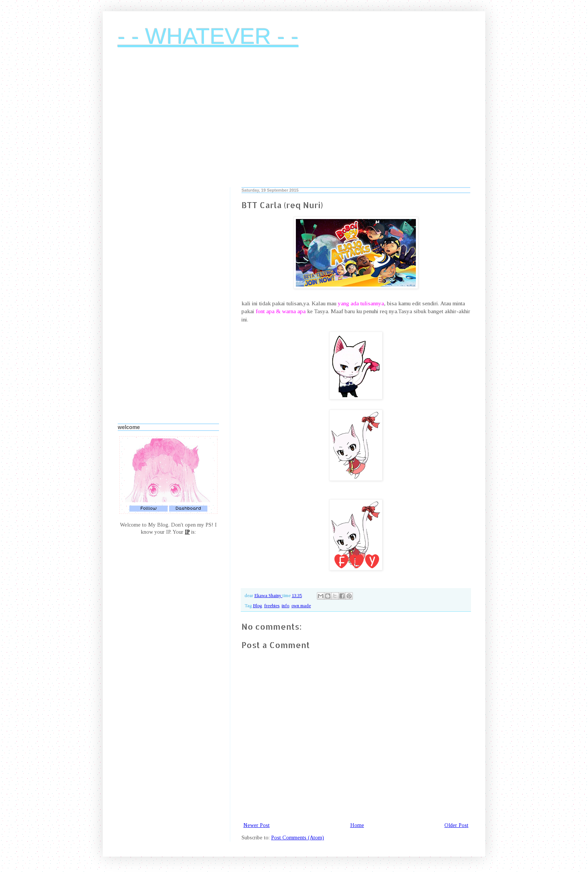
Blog (257, 606)
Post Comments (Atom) (298, 838)
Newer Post (256, 825)
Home (357, 825)
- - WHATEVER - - (208, 36)
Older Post (456, 825)
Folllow (148, 508)
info (285, 606)
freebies (272, 606)
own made (301, 606)
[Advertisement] (294, 123)
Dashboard (188, 508)
